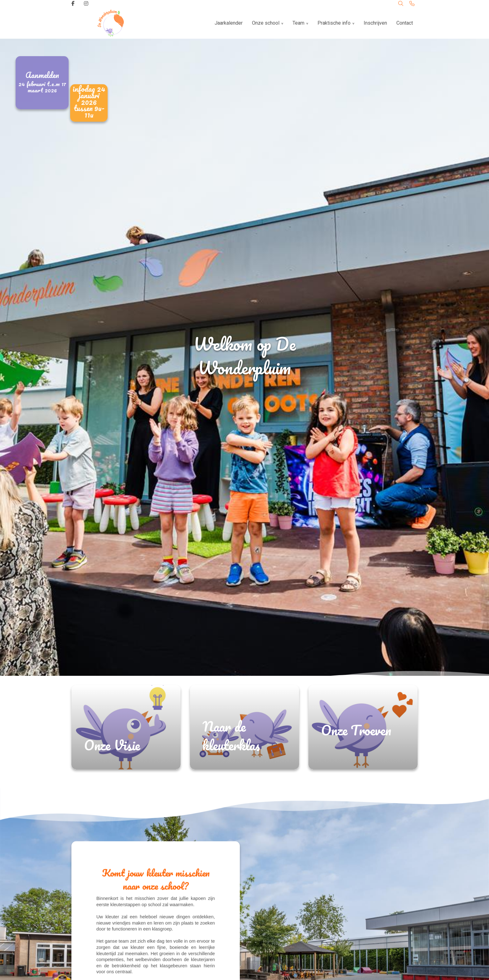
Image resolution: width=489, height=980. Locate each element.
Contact (405, 23)
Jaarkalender (229, 23)
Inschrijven (375, 23)
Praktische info (334, 23)
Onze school (266, 23)
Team (298, 23)
